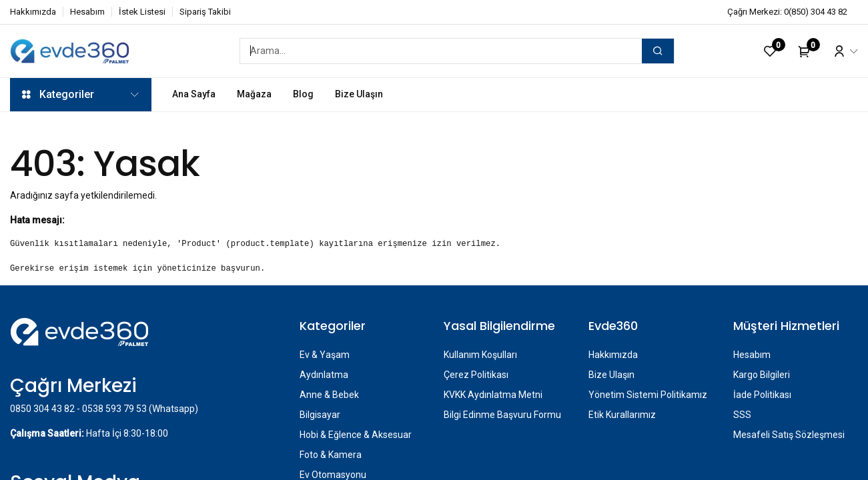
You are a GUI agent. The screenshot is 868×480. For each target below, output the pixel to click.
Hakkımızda (33, 12)
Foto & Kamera (331, 455)
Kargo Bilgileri (762, 375)
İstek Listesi (142, 12)
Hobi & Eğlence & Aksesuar (356, 435)
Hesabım (87, 12)
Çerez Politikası (476, 375)
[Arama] (658, 51)
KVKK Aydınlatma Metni (493, 395)
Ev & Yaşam (325, 355)
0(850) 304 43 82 (816, 12)
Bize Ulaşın (611, 375)
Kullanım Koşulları (480, 355)
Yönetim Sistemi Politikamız (648, 395)
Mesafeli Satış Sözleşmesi (789, 435)
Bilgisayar (320, 415)
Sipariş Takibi (205, 12)
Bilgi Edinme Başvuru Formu (502, 415)
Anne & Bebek (329, 395)
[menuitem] (194, 94)
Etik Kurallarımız (622, 415)
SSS (742, 415)
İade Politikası (762, 395)
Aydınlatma (324, 375)
